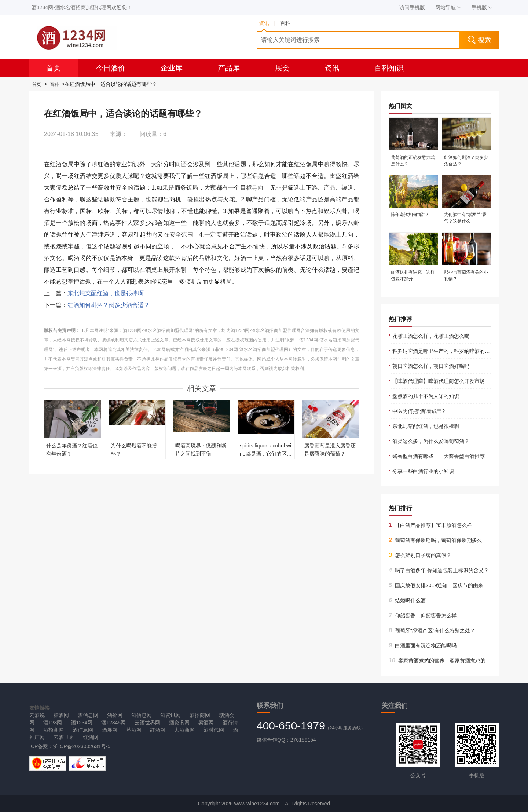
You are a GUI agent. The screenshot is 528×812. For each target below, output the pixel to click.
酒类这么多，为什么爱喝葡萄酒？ (431, 441)
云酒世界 (64, 737)
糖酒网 (61, 715)
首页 (54, 68)
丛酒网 (134, 730)
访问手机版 (412, 7)
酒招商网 (200, 715)
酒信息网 (88, 715)
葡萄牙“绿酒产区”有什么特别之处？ (432, 630)
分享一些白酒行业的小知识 (423, 471)
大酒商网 (184, 730)
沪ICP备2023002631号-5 (82, 746)
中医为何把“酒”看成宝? (419, 411)
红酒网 (158, 730)
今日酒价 (111, 68)
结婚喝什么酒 (407, 600)
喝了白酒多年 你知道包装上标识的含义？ (439, 570)
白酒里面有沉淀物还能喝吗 (423, 645)
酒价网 (115, 715)
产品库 (229, 68)
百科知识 (389, 68)
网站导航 (448, 7)
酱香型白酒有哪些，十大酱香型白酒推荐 (439, 456)
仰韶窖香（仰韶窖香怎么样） (425, 615)
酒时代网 (214, 730)
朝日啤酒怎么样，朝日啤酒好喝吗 (431, 366)
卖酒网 (206, 723)
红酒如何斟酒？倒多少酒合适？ (109, 305)
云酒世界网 (147, 723)
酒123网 (53, 723)
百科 (54, 84)
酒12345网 (113, 723)
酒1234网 (82, 723)
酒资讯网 (170, 715)
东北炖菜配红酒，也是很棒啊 (106, 293)
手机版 (482, 7)
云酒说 (37, 715)
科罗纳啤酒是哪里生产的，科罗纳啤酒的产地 (444, 351)
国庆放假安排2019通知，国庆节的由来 (436, 585)
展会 (282, 68)
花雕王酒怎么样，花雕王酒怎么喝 (431, 336)
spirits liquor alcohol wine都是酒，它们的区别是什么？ (266, 454)
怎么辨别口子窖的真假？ (420, 555)
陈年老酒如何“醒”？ (410, 215)
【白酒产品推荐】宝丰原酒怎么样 (430, 525)
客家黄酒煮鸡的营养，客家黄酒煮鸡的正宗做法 (447, 661)
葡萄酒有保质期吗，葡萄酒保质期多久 (435, 540)
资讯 (332, 68)
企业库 (172, 68)
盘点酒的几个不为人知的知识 (426, 396)
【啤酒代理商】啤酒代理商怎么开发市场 (439, 381)
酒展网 (110, 730)
